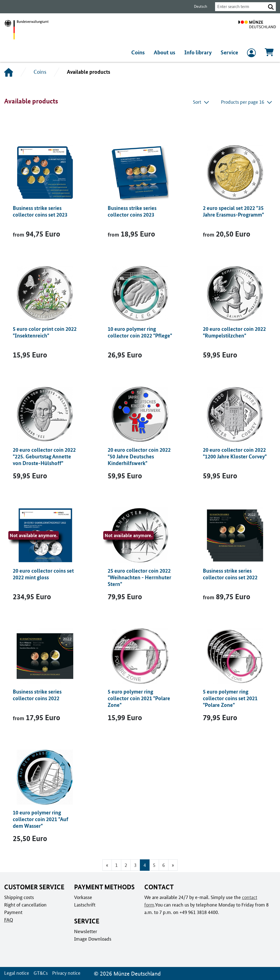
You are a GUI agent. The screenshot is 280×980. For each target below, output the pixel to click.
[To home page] (257, 30)
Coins (140, 52)
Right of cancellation (25, 905)
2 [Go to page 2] (126, 865)
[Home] (9, 72)
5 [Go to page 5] (154, 865)
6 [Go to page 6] (164, 865)
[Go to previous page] (107, 865)
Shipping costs (19, 897)
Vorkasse (83, 897)
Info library (199, 52)
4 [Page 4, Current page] (145, 865)
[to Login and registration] (251, 54)
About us (166, 52)
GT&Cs (40, 973)
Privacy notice (65, 973)
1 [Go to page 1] (116, 865)
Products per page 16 (247, 102)
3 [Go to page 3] (135, 865)
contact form (254, 897)
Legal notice (16, 973)
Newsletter (85, 931)
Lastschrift (84, 905)
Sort (201, 102)
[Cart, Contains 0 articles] (269, 54)
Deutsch (197, 7)
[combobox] (239, 7)
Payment (13, 912)
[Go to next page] (173, 865)
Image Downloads (92, 939)
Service (229, 52)
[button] (271, 7)
